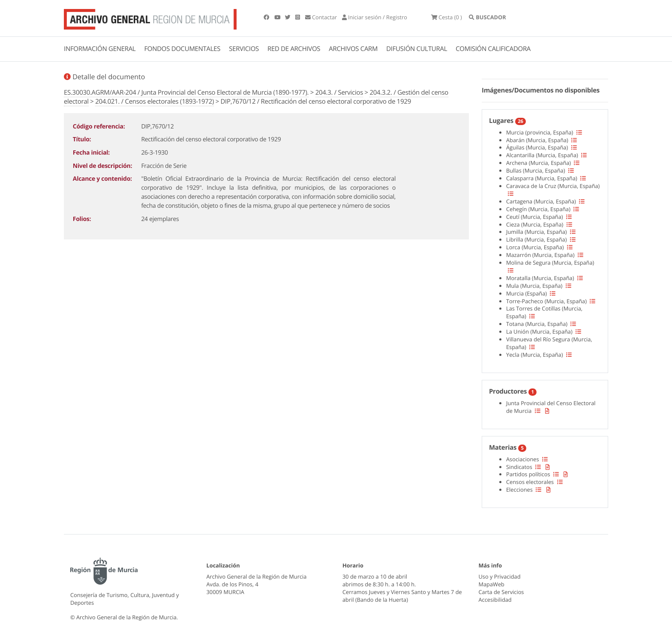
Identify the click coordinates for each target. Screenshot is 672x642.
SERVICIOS (244, 49)
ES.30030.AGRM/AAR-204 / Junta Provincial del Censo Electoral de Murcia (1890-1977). (186, 93)
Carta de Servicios (501, 592)
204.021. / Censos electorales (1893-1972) (154, 102)
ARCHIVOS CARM (353, 49)
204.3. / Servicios (339, 93)
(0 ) (447, 17)
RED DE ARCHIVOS (294, 49)
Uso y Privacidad (500, 576)
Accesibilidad (495, 600)
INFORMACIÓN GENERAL (100, 49)
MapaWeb (492, 584)
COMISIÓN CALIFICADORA (493, 49)
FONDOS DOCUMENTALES (182, 49)
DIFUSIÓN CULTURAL (417, 49)
